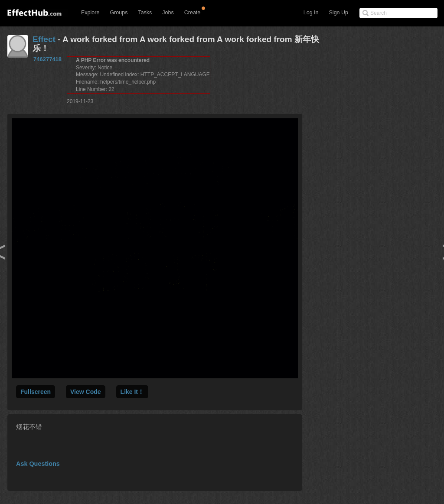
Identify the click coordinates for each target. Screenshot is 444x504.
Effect (44, 39)
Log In (311, 13)
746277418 (47, 59)
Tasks (145, 13)
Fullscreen (36, 392)
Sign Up (339, 13)
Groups (119, 13)
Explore (90, 13)
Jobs (168, 13)
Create (193, 13)
